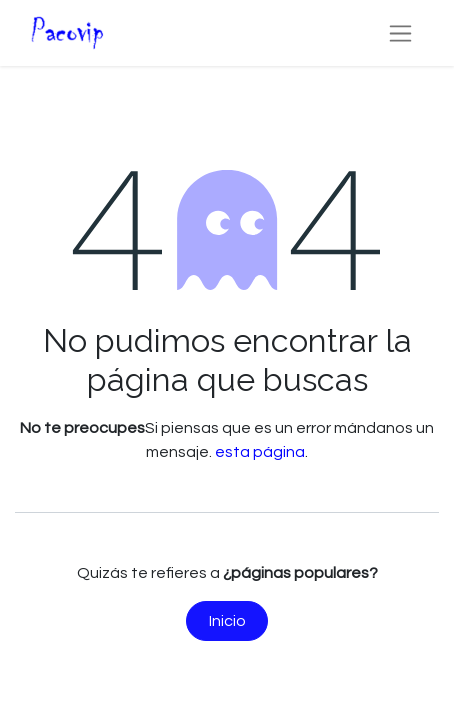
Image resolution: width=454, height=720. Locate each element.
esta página (260, 452)
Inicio (227, 621)
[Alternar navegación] (400, 33)
